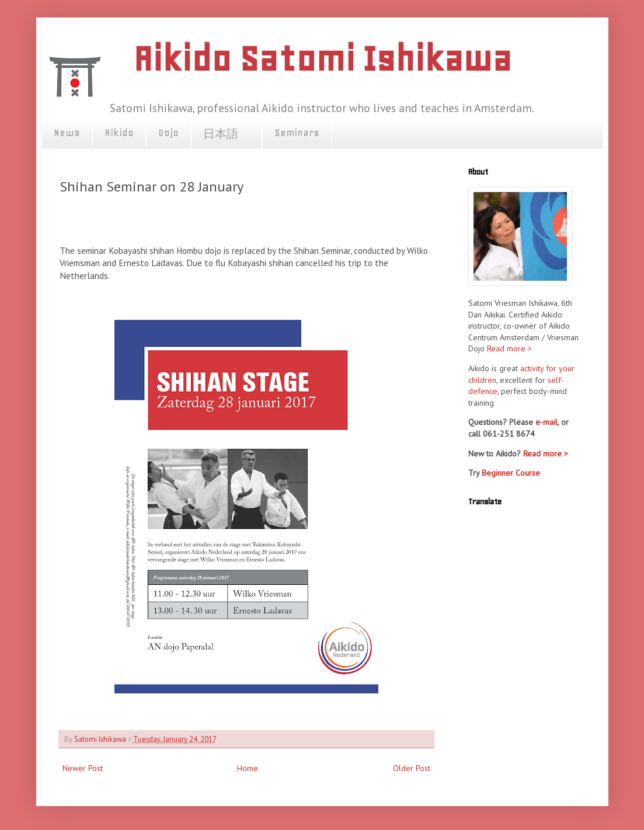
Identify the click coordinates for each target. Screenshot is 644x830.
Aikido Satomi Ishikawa (322, 59)
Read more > (509, 348)
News (67, 132)
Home (248, 768)
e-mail (546, 422)
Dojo (168, 132)
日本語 (227, 134)
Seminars (297, 132)
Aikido (119, 132)
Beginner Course (511, 473)
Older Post (412, 768)
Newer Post (83, 768)
